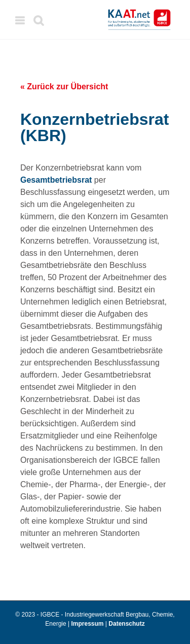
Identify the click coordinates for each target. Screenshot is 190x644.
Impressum (88, 624)
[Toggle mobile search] (39, 21)
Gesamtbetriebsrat (56, 180)
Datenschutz (126, 624)
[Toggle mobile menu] (21, 21)
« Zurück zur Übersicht (64, 87)
